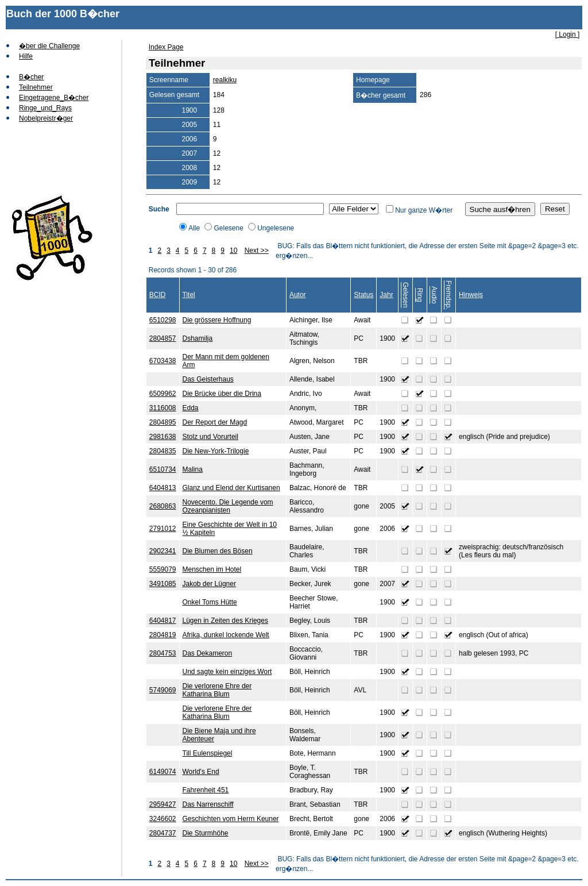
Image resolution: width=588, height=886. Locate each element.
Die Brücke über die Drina (222, 394)
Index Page (166, 47)
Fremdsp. (448, 295)
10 (233, 251)
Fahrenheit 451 (206, 790)
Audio (434, 295)
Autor (298, 295)
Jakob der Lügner (209, 584)
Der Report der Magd (215, 422)
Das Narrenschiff (208, 804)
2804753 (163, 653)
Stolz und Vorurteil (210, 437)
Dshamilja (198, 338)
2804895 (163, 422)
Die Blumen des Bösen (218, 551)
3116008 (163, 408)
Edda (191, 408)
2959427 (163, 804)
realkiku (225, 80)
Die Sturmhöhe (206, 833)
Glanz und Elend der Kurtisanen (231, 488)
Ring (420, 295)
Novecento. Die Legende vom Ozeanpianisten (228, 506)
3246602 (163, 819)
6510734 (163, 469)
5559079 (163, 569)
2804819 (163, 635)
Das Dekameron (208, 653)
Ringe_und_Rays (45, 108)
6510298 (163, 320)
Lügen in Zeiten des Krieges (225, 621)
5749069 (163, 690)
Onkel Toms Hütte (210, 602)
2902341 (163, 551)
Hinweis (471, 295)
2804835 (163, 451)
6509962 (163, 394)
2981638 (163, 437)
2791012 (163, 529)
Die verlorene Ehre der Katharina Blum (217, 690)
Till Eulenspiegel (208, 753)
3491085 (163, 584)
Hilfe (26, 56)
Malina (193, 469)
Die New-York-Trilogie (216, 451)
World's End (201, 772)
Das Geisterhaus (208, 379)
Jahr (386, 295)
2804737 (163, 833)
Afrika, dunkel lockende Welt (226, 635)
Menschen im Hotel (212, 569)
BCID (158, 295)
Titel (189, 295)
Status (363, 295)
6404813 (163, 488)
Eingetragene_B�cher (54, 98)
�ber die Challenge (49, 46)
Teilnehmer (36, 87)
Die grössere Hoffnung (217, 320)
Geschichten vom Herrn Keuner (231, 819)
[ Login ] (568, 34)
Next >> (257, 251)
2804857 (163, 338)
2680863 (163, 506)
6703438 (163, 361)
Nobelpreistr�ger (46, 118)
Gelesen (405, 295)
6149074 (163, 772)
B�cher (31, 77)
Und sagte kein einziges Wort (227, 672)
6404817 (163, 621)
